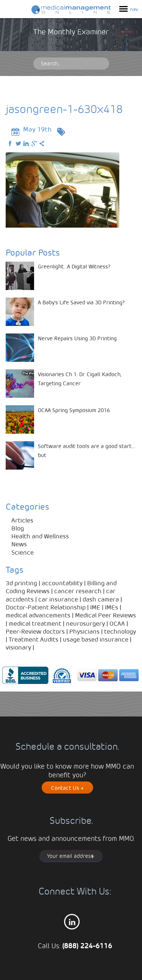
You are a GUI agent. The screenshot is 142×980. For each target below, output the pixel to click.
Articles (22, 520)
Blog (18, 528)
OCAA (117, 623)
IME (95, 607)
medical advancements (38, 615)
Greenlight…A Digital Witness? (74, 266)
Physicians (84, 631)
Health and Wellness (40, 536)
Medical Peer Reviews (105, 615)
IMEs (112, 607)
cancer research (78, 591)
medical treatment (35, 623)
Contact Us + (67, 788)
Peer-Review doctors (35, 631)
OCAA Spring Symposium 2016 (74, 410)
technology (120, 631)
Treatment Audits (34, 639)
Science (23, 552)
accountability (62, 583)
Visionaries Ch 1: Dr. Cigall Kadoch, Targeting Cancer (80, 378)
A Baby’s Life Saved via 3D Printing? (81, 302)
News (19, 544)
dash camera (101, 599)
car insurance (58, 599)
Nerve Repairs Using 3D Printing (77, 338)
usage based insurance (96, 639)
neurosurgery (85, 623)
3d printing (21, 583)
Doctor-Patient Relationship (46, 607)
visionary (18, 647)
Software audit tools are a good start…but (86, 450)
